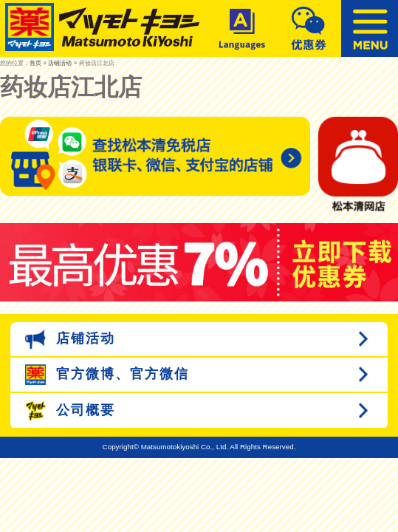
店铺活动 (60, 63)
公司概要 (70, 411)
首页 (35, 63)
